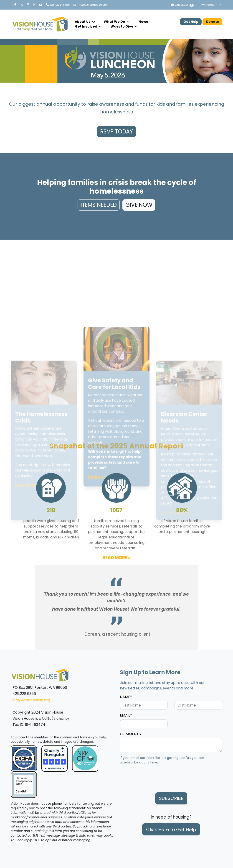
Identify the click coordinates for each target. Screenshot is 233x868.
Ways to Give (122, 26)
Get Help (191, 22)
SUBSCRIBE (171, 798)
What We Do (115, 22)
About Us (83, 22)
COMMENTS (130, 734)
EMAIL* (126, 715)
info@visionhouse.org (90, 5)
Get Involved (86, 26)
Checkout (182, 5)
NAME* (126, 697)
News (143, 22)
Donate (213, 22)
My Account (211, 5)
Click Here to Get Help (171, 830)
